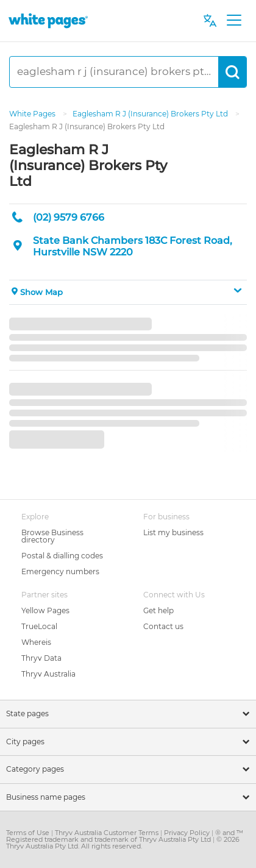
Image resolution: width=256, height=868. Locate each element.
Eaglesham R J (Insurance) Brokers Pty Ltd (151, 114)
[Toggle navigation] (234, 21)
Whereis (36, 642)
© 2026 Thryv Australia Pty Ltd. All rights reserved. (123, 843)
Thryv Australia (48, 674)
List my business (173, 532)
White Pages (33, 114)
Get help (158, 610)
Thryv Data (41, 658)
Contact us (163, 626)
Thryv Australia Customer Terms (108, 833)
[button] (128, 293)
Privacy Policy (188, 833)
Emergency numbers (60, 571)
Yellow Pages (45, 610)
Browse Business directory (52, 536)
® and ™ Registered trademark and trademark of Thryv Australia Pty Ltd (125, 836)
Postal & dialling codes (62, 556)
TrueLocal (39, 626)
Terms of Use (29, 833)
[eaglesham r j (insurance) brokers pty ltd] (114, 72)
